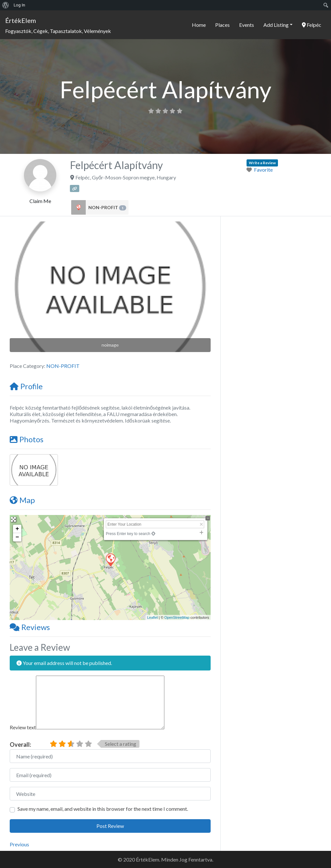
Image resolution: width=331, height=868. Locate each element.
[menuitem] (6, 5)
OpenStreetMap (177, 617)
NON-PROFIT (107, 208)
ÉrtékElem (21, 20)
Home (199, 25)
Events (247, 25)
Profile (26, 386)
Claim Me (40, 201)
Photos (27, 439)
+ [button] (17, 529)
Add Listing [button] (276, 25)
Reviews (30, 627)
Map (22, 500)
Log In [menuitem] (19, 5)
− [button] (17, 537)
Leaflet (153, 617)
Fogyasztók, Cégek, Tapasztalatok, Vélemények (58, 31)
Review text (23, 727)
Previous (19, 844)
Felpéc (312, 25)
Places (222, 25)
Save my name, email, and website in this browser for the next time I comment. (103, 809)
